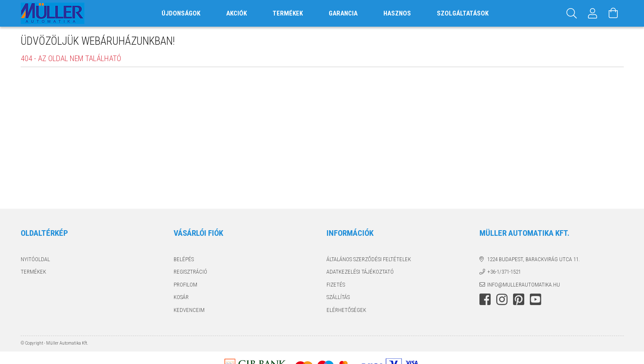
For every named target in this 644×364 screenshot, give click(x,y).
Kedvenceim (189, 310)
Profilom (185, 285)
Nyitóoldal (35, 259)
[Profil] (593, 13)
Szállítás (338, 297)
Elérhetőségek (346, 310)
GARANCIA (343, 13)
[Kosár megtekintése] (613, 13)
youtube (535, 299)
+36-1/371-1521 (504, 272)
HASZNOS (397, 13)
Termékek (33, 272)
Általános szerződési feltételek (369, 259)
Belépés (184, 259)
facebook (485, 299)
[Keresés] (572, 13)
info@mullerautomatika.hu (524, 285)
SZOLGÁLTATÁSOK (463, 13)
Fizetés (336, 285)
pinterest (519, 299)
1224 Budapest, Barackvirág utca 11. (534, 259)
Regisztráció (190, 272)
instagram (502, 299)
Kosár (181, 297)
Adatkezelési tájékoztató (360, 272)
